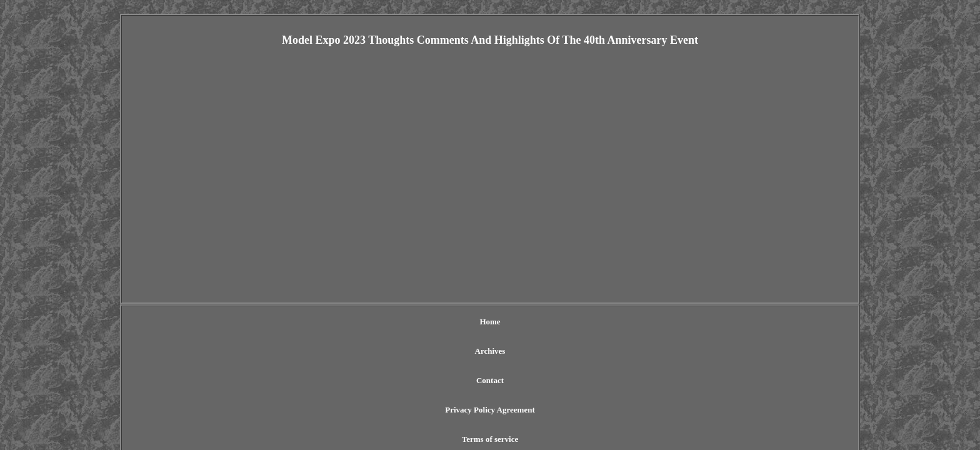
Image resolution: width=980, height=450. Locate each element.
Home (344, 322)
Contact (436, 322)
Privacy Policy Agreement (512, 322)
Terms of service (603, 322)
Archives (388, 322)
